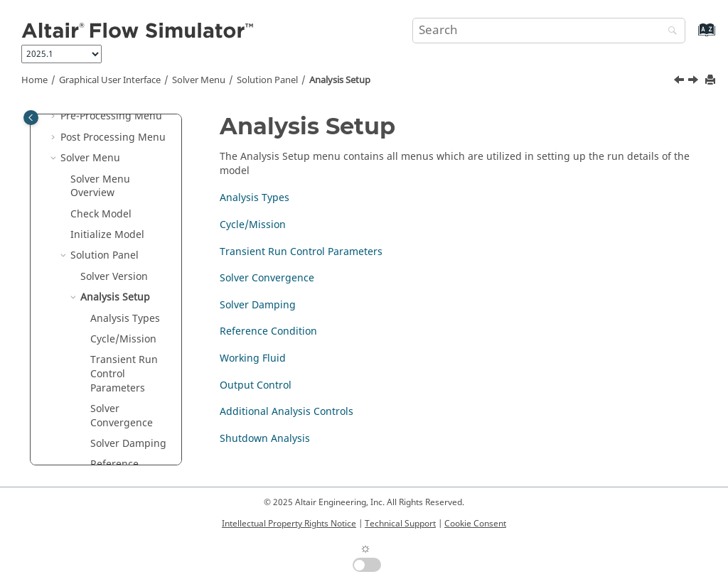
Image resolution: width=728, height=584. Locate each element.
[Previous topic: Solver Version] (680, 82)
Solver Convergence (122, 416)
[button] (55, 117)
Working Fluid (253, 358)
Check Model (101, 214)
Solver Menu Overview (100, 186)
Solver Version (114, 277)
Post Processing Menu (113, 137)
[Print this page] (712, 81)
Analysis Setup (340, 80)
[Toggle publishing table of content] (31, 118)
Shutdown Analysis (265, 439)
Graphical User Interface (110, 80)
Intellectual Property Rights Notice (289, 524)
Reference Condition (268, 331)
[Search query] (549, 31)
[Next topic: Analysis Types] (695, 82)
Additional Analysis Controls (287, 412)
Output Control (256, 385)
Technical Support (400, 524)
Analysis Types (125, 319)
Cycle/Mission (123, 339)
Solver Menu (199, 80)
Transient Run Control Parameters (124, 374)
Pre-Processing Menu (111, 116)
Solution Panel (267, 80)
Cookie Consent (475, 524)
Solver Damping (128, 444)
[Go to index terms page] (691, 37)
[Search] (669, 32)
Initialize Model (107, 235)
